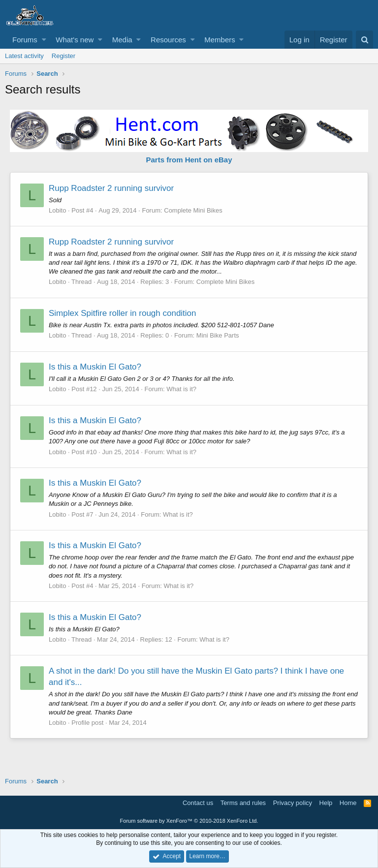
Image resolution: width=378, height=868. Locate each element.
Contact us (198, 803)
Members (220, 40)
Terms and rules (243, 803)
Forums (25, 40)
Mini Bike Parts (218, 335)
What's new (75, 40)
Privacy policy (293, 803)
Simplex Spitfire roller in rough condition (123, 313)
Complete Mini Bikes (193, 210)
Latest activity (24, 56)
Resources (168, 40)
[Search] (364, 40)
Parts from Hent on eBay (189, 160)
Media (122, 40)
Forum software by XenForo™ (189, 821)
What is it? (181, 389)
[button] (44, 40)
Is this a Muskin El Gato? (95, 367)
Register (63, 56)
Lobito (57, 210)
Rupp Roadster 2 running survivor (111, 188)
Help (326, 803)
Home (348, 803)
